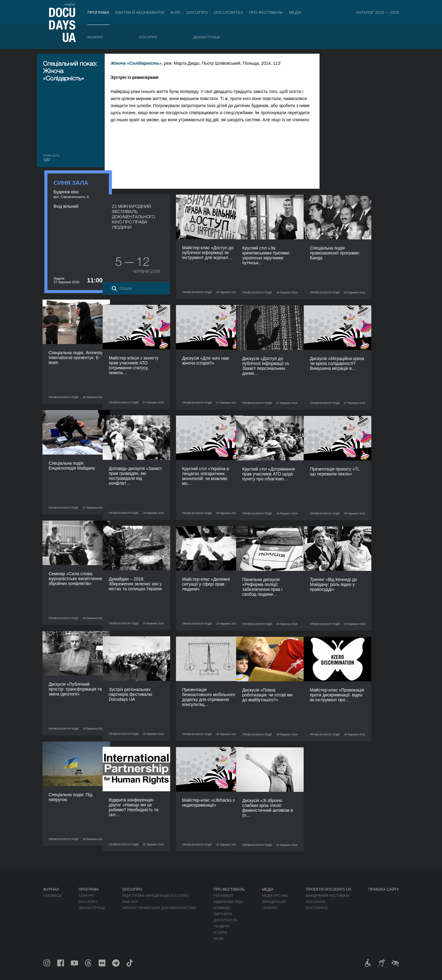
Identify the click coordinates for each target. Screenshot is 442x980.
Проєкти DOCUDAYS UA (329, 889)
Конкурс (95, 37)
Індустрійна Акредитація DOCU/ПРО (155, 896)
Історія (220, 932)
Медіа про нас (275, 896)
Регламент (224, 896)
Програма (98, 12)
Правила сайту (384, 889)
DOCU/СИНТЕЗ (228, 12)
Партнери (223, 914)
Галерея (270, 908)
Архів (219, 939)
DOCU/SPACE (317, 908)
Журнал (51, 889)
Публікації (52, 896)
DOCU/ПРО (197, 12)
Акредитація (274, 902)
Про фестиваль (266, 12)
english (70, 4)
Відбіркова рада (229, 902)
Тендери (222, 926)
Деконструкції (206, 37)
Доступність (226, 920)
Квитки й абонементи (140, 12)
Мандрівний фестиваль (328, 896)
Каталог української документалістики (159, 908)
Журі (175, 12)
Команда (222, 908)
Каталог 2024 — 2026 (378, 12)
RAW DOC (131, 902)
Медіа (295, 12)
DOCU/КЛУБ (316, 902)
